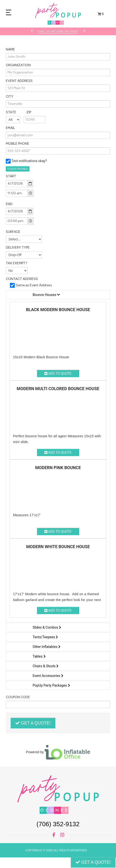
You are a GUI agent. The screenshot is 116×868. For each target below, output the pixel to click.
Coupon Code (18, 697)
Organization (18, 65)
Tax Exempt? (17, 263)
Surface (13, 232)
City (10, 97)
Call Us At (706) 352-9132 (58, 31)
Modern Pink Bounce (58, 468)
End (9, 204)
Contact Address (22, 279)
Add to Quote (58, 373)
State (18, 112)
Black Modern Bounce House (58, 310)
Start (11, 176)
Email (10, 128)
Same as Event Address (34, 285)
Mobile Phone (18, 144)
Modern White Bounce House (58, 547)
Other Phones (18, 169)
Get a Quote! (33, 723)
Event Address (19, 81)
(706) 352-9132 (58, 824)
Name (10, 49)
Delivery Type (18, 247)
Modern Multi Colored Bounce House (58, 389)
